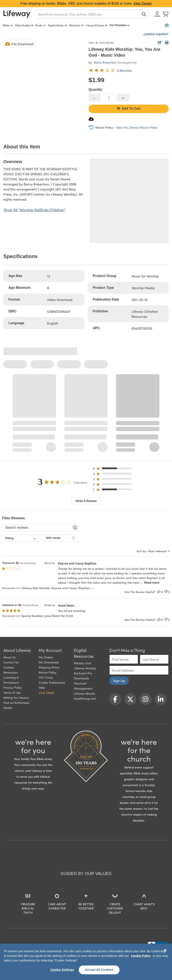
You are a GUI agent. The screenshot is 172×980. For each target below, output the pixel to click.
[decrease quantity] (95, 98)
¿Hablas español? (156, 34)
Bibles (8, 25)
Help (42, 687)
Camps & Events (97, 25)
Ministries (76, 25)
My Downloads (49, 662)
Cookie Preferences (52, 682)
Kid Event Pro (83, 673)
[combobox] (92, 14)
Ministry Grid (83, 663)
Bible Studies (24, 25)
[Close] (165, 950)
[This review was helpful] (159, 592)
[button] (114, 469)
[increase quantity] (123, 98)
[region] (86, 962)
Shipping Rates (49, 667)
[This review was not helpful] (166, 592)
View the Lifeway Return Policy (137, 127)
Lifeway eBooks (84, 693)
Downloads (81, 678)
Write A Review (86, 501)
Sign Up (119, 680)
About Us (9, 657)
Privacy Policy (13, 687)
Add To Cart (129, 109)
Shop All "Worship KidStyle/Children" (35, 210)
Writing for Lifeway (16, 698)
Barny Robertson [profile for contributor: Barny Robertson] (105, 62)
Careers (9, 667)
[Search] (143, 14)
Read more (152, 583)
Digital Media (57, 25)
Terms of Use (12, 692)
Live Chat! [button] (46, 692)
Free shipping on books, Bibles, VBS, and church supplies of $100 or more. (86, 3)
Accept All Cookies (99, 970)
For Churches (120, 25)
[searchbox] (37, 528)
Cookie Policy (141, 956)
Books (41, 25)
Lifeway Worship (85, 668)
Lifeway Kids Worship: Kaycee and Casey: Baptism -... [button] (58, 588)
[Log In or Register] (157, 14)
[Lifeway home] (17, 14)
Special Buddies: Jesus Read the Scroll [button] (47, 616)
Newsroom (11, 672)
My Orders (46, 657)
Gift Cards (46, 677)
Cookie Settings (62, 970)
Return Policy (48, 672)
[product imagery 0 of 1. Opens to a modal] (43, 80)
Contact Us (11, 662)
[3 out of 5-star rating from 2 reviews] (110, 70)
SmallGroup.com (85, 698)
